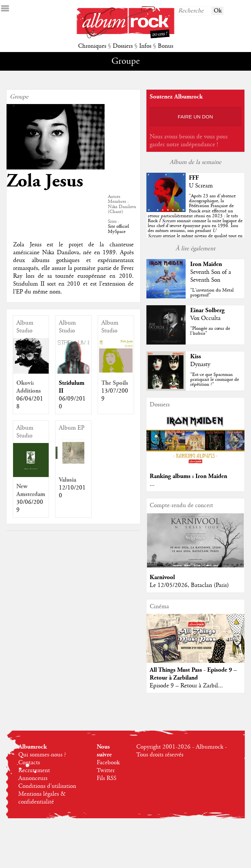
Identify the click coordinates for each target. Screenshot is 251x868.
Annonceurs (33, 778)
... (152, 484)
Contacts (29, 763)
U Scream (201, 186)
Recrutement (34, 771)
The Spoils (115, 383)
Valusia (67, 480)
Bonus (166, 46)
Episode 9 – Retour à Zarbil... (186, 686)
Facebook (108, 763)
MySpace (117, 232)
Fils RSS (107, 778)
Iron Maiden (206, 264)
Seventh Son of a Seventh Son (211, 276)
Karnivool (162, 577)
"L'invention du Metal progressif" (212, 293)
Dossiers (123, 46)
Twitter (106, 771)
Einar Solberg (207, 310)
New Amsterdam (31, 490)
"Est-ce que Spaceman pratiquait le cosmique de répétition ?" (215, 380)
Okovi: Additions (29, 387)
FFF (194, 178)
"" (195, 221)
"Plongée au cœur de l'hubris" (210, 331)
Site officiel (118, 226)
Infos (145, 46)
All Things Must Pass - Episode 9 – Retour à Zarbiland (193, 674)
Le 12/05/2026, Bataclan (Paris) (189, 585)
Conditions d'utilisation (47, 786)
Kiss (196, 356)
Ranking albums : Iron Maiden (188, 476)
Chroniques (92, 46)
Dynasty (200, 364)
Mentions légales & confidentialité (42, 798)
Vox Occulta (205, 318)
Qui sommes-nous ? (42, 755)
